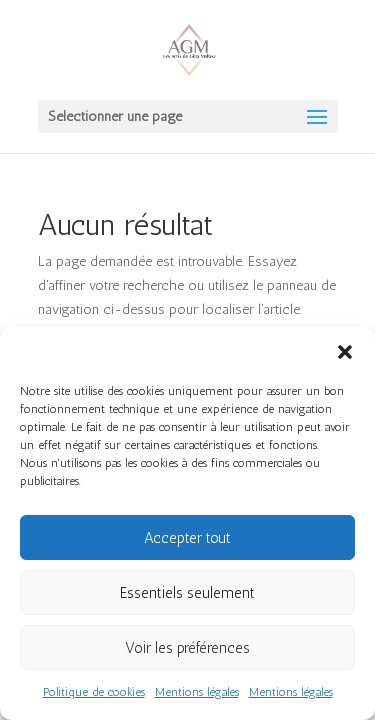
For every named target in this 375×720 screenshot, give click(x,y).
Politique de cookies (94, 692)
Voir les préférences (187, 648)
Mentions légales (197, 692)
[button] (345, 352)
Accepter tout (187, 538)
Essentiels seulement (187, 593)
